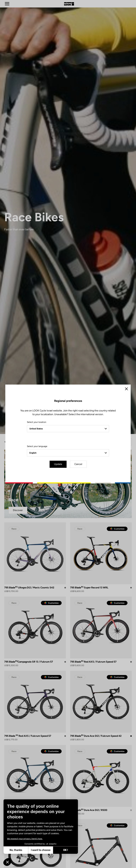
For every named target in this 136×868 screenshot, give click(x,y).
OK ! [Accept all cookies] (66, 850)
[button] (7, 862)
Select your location (37, 422)
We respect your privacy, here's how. (25, 839)
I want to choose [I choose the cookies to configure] (41, 850)
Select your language (37, 446)
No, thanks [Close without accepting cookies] (16, 850)
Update (58, 464)
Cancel (78, 464)
